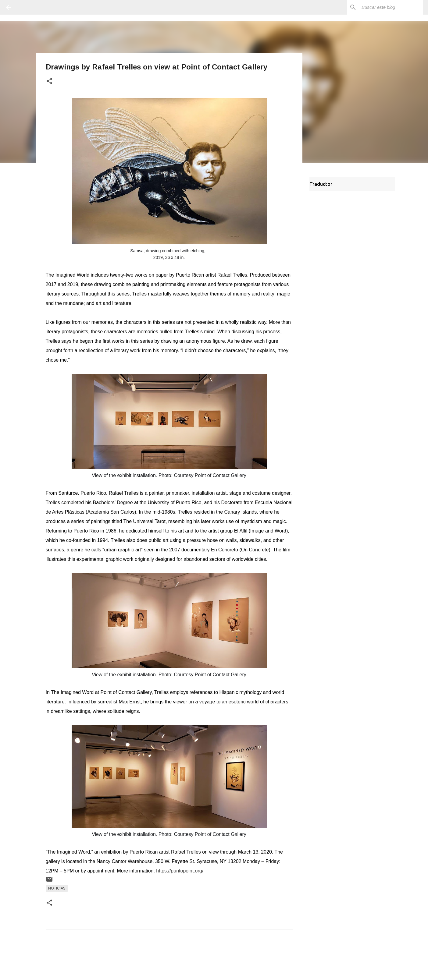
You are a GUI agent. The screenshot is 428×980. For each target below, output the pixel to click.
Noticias (57, 888)
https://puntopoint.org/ (180, 871)
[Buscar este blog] (391, 7)
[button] (49, 81)
